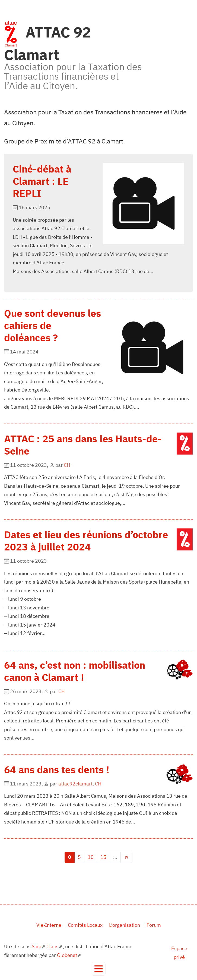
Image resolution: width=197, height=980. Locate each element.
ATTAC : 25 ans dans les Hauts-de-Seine (83, 445)
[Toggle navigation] (99, 969)
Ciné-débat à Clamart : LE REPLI (42, 181)
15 (103, 857)
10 (91, 857)
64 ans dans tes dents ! (57, 770)
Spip (36, 946)
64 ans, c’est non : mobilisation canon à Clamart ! (75, 671)
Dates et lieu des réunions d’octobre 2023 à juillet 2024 (86, 541)
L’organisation (125, 925)
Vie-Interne (49, 925)
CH (67, 465)
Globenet (67, 955)
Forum (154, 925)
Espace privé (179, 953)
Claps (53, 946)
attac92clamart (75, 784)
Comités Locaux (85, 925)
